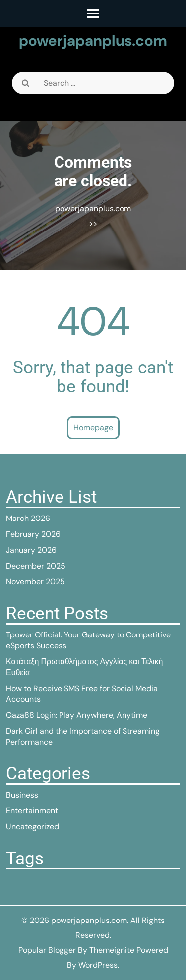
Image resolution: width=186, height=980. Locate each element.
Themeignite (112, 950)
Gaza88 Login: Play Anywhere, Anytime (77, 715)
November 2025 (35, 582)
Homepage (93, 428)
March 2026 (28, 518)
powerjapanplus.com (93, 40)
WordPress (98, 965)
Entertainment (32, 811)
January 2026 (31, 550)
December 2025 (36, 566)
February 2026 (33, 534)
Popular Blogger (47, 950)
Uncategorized (32, 827)
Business (22, 795)
